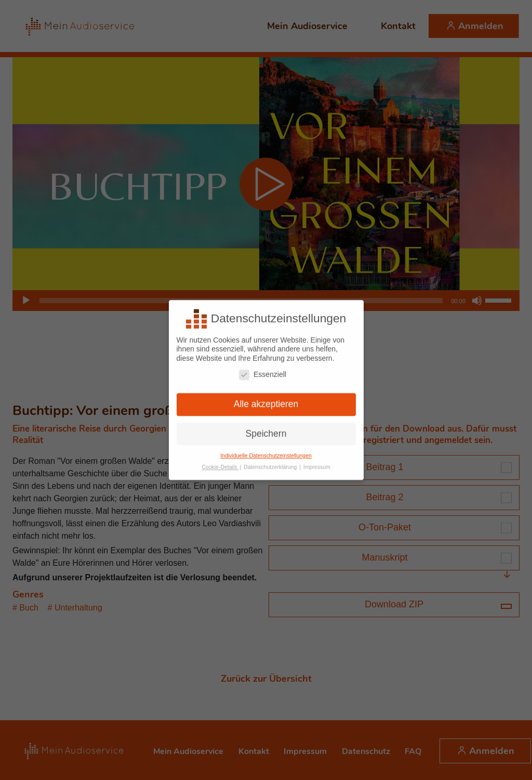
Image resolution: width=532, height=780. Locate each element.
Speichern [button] (266, 431)
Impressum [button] (317, 464)
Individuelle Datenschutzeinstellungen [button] (266, 452)
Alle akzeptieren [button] (266, 401)
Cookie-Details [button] (220, 464)
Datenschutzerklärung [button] (271, 464)
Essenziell (263, 372)
